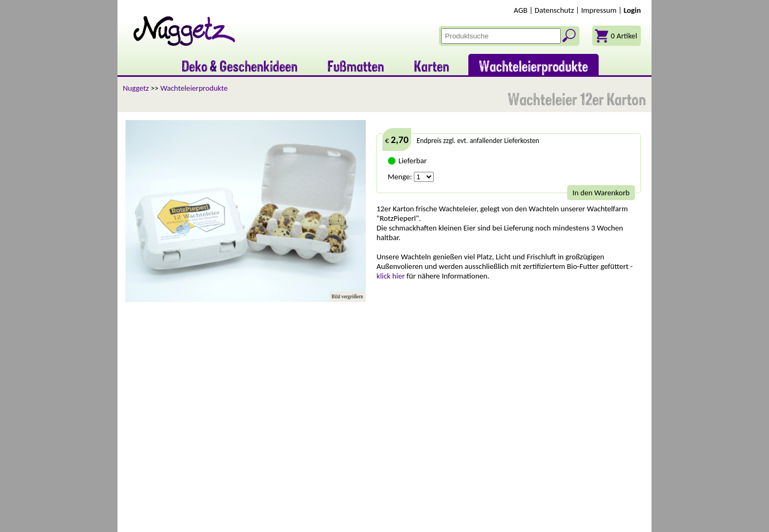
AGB (521, 10)
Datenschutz (554, 10)
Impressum (599, 10)
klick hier (391, 276)
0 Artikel (624, 36)
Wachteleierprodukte (194, 88)
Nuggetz (136, 88)
